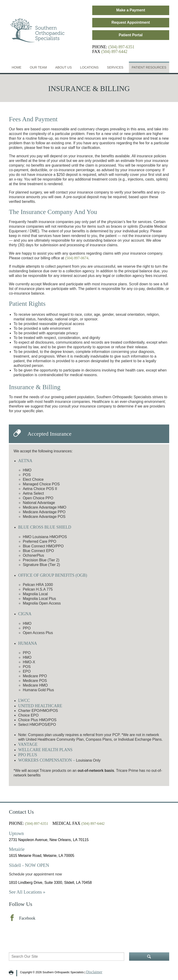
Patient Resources (149, 67)
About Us (63, 67)
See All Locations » (27, 892)
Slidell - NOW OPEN (29, 865)
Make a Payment (131, 10)
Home (16, 67)
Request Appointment (131, 22)
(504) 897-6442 (114, 52)
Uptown (16, 833)
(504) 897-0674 (77, 258)
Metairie (17, 849)
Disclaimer (94, 972)
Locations (89, 67)
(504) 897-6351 (121, 47)
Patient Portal (131, 35)
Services (115, 67)
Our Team (38, 67)
